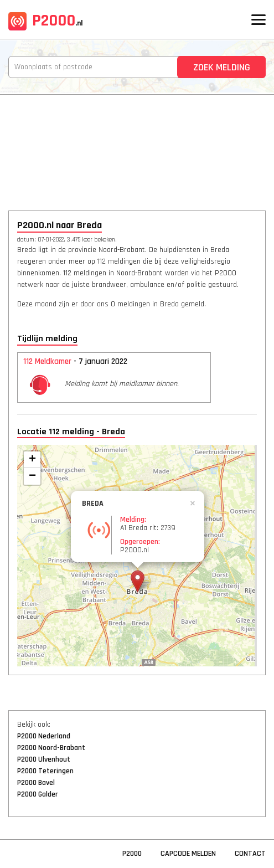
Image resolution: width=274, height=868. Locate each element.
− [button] (32, 476)
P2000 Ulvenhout (44, 759)
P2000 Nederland (44, 736)
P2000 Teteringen (45, 771)
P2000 (46, 20)
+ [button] (32, 460)
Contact (250, 854)
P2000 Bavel (36, 783)
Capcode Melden (188, 854)
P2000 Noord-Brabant (51, 748)
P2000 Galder (38, 794)
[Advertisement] (137, 145)
